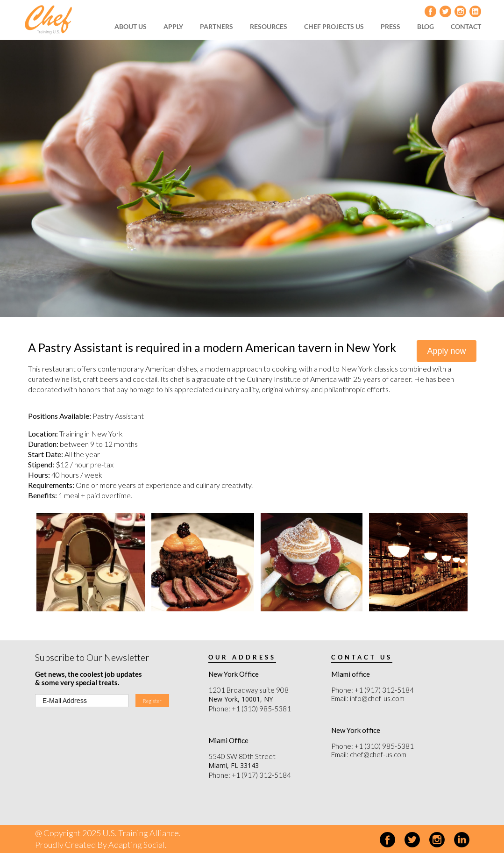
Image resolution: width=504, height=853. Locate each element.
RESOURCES (269, 26)
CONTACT (466, 26)
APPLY (173, 26)
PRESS (390, 26)
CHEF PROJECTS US (334, 26)
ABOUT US (131, 26)
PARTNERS (217, 26)
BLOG (426, 26)
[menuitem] (134, 27)
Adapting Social (137, 845)
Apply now (446, 351)
